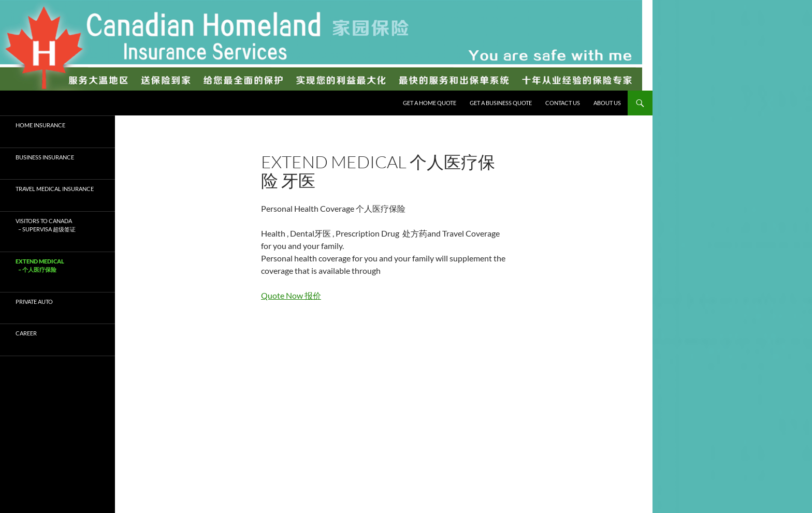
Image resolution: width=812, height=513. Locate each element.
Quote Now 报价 (291, 295)
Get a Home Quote (430, 103)
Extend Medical (57, 266)
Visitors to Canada (57, 226)
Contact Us (563, 103)
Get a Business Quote (501, 103)
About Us (607, 103)
